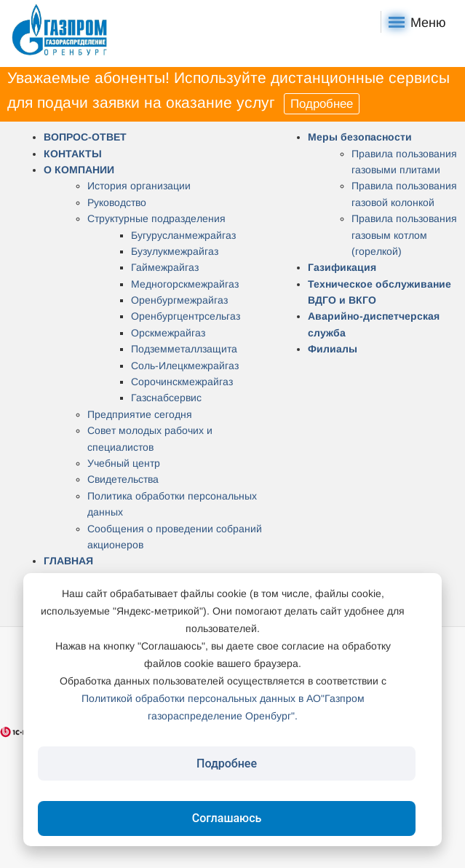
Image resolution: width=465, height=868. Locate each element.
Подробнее (322, 104)
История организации (139, 186)
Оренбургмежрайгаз (179, 300)
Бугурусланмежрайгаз (183, 235)
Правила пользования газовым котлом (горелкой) (404, 235)
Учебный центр (124, 463)
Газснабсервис (166, 398)
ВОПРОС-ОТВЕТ (85, 137)
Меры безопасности (360, 137)
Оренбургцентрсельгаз (186, 316)
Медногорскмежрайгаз (185, 284)
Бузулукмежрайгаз (175, 251)
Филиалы (333, 349)
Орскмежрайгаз (168, 333)
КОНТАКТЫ (73, 154)
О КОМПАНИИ (79, 170)
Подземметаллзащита (184, 349)
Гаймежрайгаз (165, 267)
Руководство (117, 202)
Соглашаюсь (227, 818)
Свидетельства (123, 479)
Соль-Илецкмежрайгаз (185, 366)
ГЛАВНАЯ (68, 561)
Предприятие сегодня (140, 414)
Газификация (342, 267)
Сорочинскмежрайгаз (182, 382)
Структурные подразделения (156, 218)
